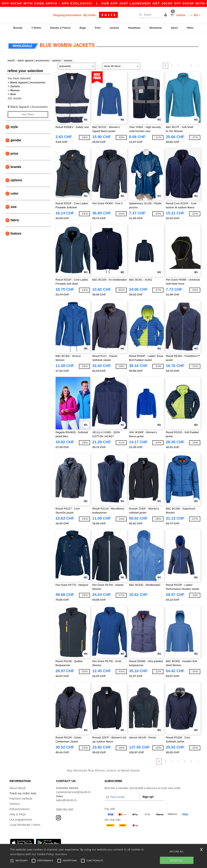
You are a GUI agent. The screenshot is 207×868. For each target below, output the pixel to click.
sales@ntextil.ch (66, 798)
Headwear (134, 28)
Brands (18, 28)
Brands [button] (16, 164)
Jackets (114, 28)
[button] (166, 15)
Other (190, 28)
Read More (61, 854)
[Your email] (122, 795)
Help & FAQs (18, 812)
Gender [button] (16, 138)
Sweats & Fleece (60, 28)
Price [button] (14, 151)
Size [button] (14, 204)
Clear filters (28, 112)
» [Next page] (198, 63)
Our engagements (21, 817)
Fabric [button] (15, 218)
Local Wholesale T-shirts (25, 822)
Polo (98, 28)
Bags (83, 28)
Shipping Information (67, 15)
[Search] (149, 15)
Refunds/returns (20, 807)
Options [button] (16, 178)
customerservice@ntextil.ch (73, 790)
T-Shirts (36, 28)
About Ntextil (17, 786)
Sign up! (148, 794)
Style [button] (14, 124)
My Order (90, 15)
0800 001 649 (65, 807)
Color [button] (14, 191)
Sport (174, 28)
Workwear (156, 28)
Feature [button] (16, 231)
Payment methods (21, 796)
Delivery (15, 801)
